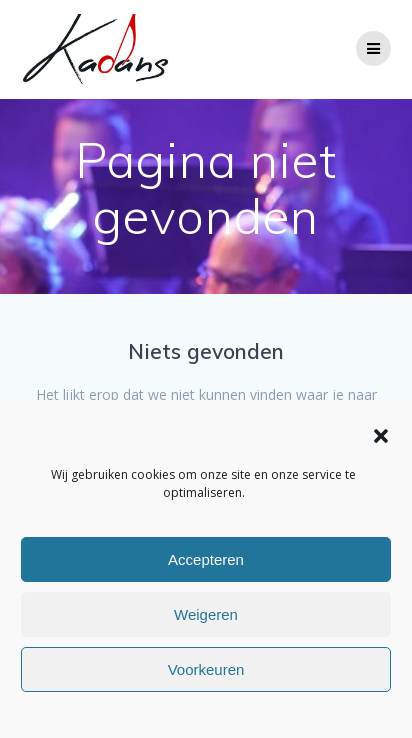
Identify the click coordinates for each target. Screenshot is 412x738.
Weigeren (206, 614)
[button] (381, 436)
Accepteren (206, 559)
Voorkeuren (206, 669)
